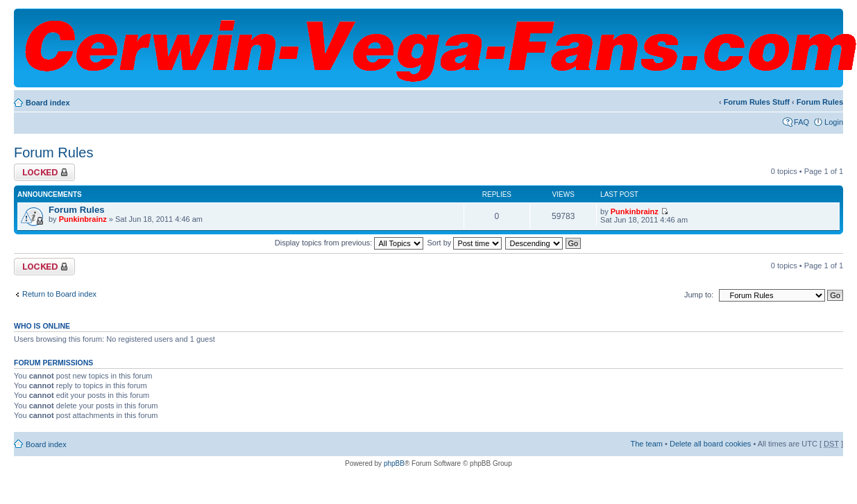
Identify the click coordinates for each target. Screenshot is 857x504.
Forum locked (44, 172)
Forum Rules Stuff (757, 102)
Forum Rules (820, 102)
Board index (48, 103)
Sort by (465, 243)
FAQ (801, 122)
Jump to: (699, 295)
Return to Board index (59, 294)
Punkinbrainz (83, 219)
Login (834, 122)
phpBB (394, 463)
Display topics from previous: (349, 243)
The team (647, 444)
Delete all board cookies (710, 444)
